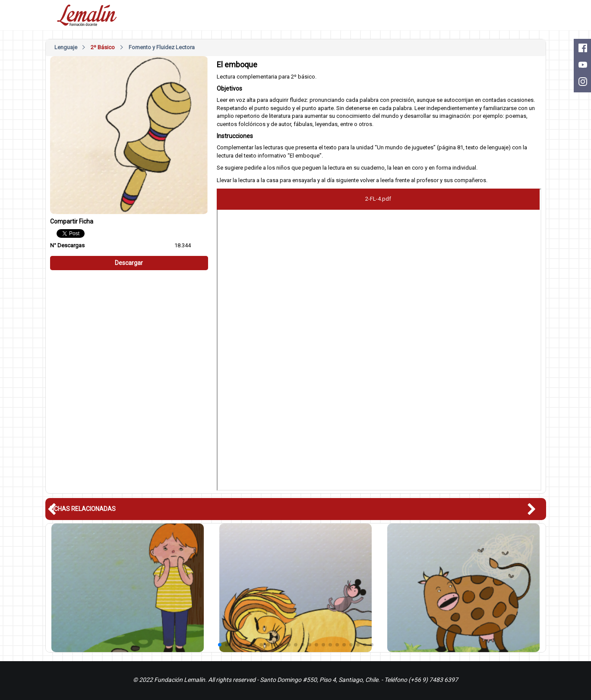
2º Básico (103, 47)
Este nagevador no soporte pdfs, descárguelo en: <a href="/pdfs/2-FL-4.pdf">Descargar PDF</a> (379, 340)
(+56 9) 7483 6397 (433, 680)
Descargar (129, 263)
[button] (537, 509)
